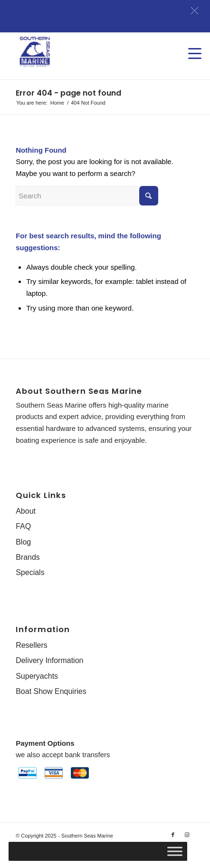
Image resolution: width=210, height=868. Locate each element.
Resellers (32, 645)
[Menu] (190, 44)
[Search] (87, 196)
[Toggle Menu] (175, 851)
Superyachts (37, 676)
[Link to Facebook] (173, 835)
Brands (28, 557)
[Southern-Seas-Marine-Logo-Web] (87, 52)
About (26, 511)
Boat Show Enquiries (51, 691)
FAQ (23, 526)
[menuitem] (190, 44)
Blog (23, 542)
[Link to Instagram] (187, 835)
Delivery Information (49, 660)
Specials (30, 572)
